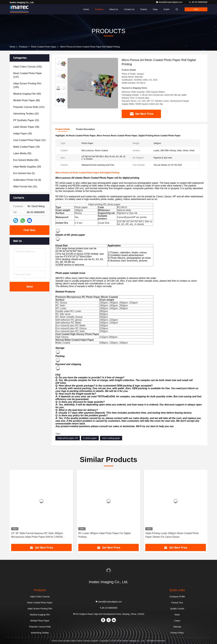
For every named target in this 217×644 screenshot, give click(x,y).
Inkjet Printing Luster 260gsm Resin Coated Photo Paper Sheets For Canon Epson (172, 535)
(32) (26, 114)
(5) (24, 173)
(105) (27, 85)
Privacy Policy (177, 633)
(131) (29, 107)
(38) (26, 127)
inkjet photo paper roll (68, 438)
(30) (22, 153)
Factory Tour (177, 603)
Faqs (155, 9)
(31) (29, 140)
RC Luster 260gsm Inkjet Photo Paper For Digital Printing (104, 535)
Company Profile (177, 597)
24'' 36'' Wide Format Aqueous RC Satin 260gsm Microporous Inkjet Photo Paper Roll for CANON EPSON (37, 535)
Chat (196, 9)
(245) (28, 67)
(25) (26, 120)
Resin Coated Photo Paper (44, 47)
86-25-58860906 (198, 2)
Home (86, 9)
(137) (28, 75)
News (177, 615)
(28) (23, 134)
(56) (26, 160)
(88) (27, 100)
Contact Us (129, 9)
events (144, 9)
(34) (27, 147)
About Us (114, 9)
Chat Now (29, 230)
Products (99, 9)
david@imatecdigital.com (169, 2)
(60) (27, 94)
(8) (27, 180)
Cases (177, 621)
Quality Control (177, 609)
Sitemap (177, 627)
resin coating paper (111, 438)
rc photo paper (90, 438)
